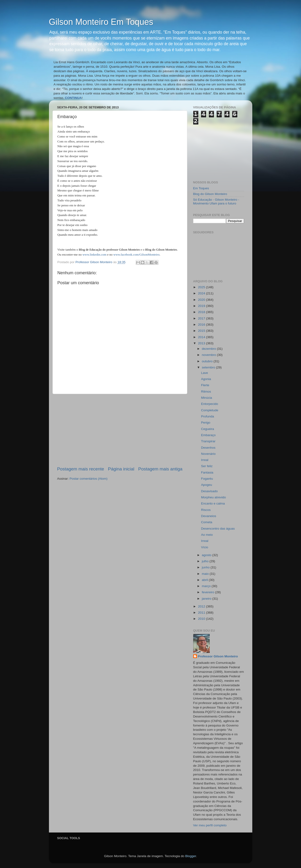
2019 (202, 306)
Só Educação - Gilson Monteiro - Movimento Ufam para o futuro (216, 201)
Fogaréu (207, 479)
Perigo (206, 423)
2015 (202, 331)
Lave (204, 373)
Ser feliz (207, 466)
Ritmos (206, 392)
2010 (202, 619)
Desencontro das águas (218, 529)
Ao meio (207, 535)
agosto (207, 555)
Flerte (205, 385)
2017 (202, 318)
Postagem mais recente (81, 469)
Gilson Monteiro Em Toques (101, 22)
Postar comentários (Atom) (89, 479)
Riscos (206, 510)
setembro (209, 367)
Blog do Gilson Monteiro (210, 194)
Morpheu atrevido (213, 497)
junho (206, 567)
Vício (205, 547)
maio (206, 574)
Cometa (207, 522)
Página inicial (121, 469)
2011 (202, 613)
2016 (202, 325)
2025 (202, 287)
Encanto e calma (213, 503)
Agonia (206, 379)
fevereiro (209, 592)
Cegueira (207, 429)
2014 (202, 337)
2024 (202, 293)
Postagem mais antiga (160, 469)
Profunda (207, 416)
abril (205, 580)
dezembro (209, 349)
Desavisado (209, 491)
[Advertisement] (120, 430)
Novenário (208, 454)
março (207, 586)
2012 (202, 606)
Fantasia (207, 472)
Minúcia (207, 398)
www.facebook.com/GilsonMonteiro (136, 255)
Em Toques (201, 188)
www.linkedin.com (94, 255)
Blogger (191, 856)
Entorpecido (209, 404)
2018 (202, 312)
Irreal (205, 460)
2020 (202, 300)
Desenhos (208, 448)
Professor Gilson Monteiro (218, 656)
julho (206, 561)
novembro (209, 355)
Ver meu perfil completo (210, 825)
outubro (208, 361)
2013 (202, 343)
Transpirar (208, 441)
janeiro (207, 599)
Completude (210, 410)
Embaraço (208, 435)
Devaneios (209, 516)
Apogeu (207, 485)
